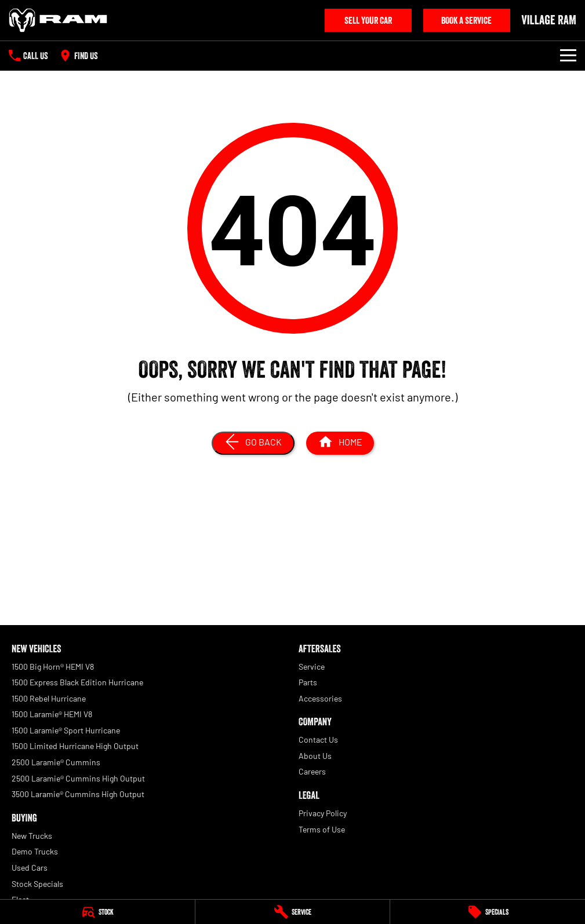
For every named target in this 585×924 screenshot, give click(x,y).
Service (312, 666)
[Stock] (97, 912)
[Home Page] (58, 20)
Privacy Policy (323, 813)
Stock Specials (37, 884)
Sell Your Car (368, 20)
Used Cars (30, 868)
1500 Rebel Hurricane (49, 698)
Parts (308, 682)
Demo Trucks (35, 851)
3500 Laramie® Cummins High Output (78, 794)
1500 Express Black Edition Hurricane (77, 682)
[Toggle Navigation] (568, 56)
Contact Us (318, 739)
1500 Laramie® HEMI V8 (52, 714)
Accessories (320, 698)
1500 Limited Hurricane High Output (75, 746)
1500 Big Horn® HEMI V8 (53, 666)
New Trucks (32, 836)
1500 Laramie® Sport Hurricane (66, 730)
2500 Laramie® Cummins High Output (78, 778)
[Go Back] (253, 443)
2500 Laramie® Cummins (56, 762)
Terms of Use (322, 829)
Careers (312, 771)
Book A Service (466, 20)
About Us (315, 756)
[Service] (293, 912)
